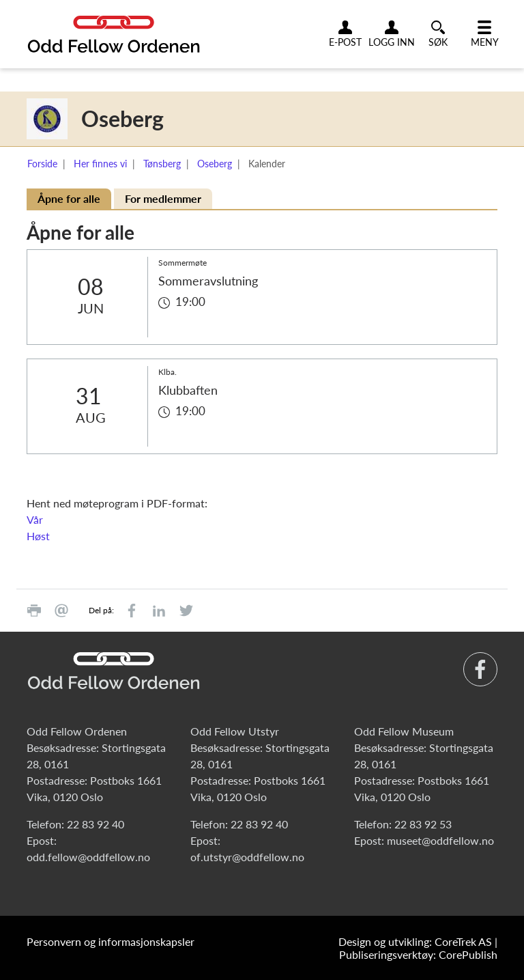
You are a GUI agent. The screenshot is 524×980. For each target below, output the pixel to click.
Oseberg (215, 164)
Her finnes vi (100, 164)
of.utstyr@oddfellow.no (247, 857)
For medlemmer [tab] (163, 198)
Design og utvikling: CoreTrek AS (415, 941)
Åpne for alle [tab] (69, 198)
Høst (38, 536)
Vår (35, 519)
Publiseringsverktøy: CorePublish (418, 954)
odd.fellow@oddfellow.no (88, 857)
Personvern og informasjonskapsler (111, 941)
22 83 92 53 (423, 824)
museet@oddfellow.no (440, 840)
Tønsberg (162, 164)
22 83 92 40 (96, 824)
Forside (42, 164)
